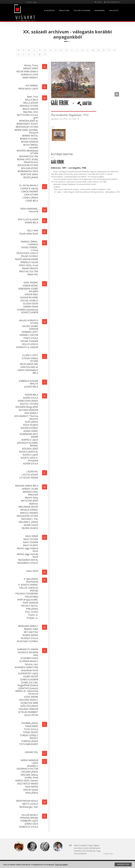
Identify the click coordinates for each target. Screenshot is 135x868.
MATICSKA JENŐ (29, 501)
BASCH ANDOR (30, 109)
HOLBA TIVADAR (29, 341)
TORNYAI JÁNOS (29, 741)
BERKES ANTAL (30, 136)
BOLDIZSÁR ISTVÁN (27, 165)
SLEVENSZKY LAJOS (28, 673)
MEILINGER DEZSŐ (28, 507)
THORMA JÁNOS (29, 723)
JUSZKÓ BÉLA (31, 387)
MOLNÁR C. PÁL (29, 519)
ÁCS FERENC (31, 86)
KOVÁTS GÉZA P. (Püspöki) (29, 459)
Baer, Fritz (32, 97)
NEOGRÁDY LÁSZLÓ (27, 563)
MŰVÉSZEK (49, 10)
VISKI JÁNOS (31, 793)
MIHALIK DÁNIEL (29, 510)
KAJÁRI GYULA (30, 398)
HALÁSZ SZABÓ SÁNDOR (30, 327)
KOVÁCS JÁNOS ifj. (28, 452)
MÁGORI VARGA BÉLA (26, 486)
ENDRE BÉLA (31, 222)
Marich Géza (31, 498)
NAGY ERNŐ (31, 536)
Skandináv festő (29, 670)
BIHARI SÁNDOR (29, 142)
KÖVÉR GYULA (30, 464)
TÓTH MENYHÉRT (28, 744)
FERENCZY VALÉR (29, 262)
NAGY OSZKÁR (30, 542)
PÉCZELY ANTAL (29, 606)
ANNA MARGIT (30, 78)
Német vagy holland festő (27, 550)
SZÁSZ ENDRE (31, 697)
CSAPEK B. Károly (29, 188)
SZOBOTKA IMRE (29, 703)
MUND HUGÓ (30, 525)
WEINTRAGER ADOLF (27, 801)
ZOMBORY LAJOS (29, 821)
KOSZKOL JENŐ (30, 449)
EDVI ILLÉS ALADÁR (27, 219)
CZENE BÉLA (31, 201)
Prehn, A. (33, 615)
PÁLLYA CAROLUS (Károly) (28, 589)
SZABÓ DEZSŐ (30, 676)
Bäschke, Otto (30, 112)
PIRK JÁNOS (32, 609)
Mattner (33, 504)
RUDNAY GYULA (29, 638)
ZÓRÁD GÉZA (31, 824)
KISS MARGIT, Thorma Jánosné (26, 417)
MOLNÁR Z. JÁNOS (28, 522)
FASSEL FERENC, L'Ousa (29, 249)
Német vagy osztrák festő (27, 555)
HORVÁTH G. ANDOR (27, 347)
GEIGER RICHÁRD (29, 297)
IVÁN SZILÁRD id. (29, 367)
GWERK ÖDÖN (30, 307)
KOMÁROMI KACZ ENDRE (28, 435)
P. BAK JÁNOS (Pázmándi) (31, 580)
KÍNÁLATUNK (64, 10)
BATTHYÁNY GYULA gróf (27, 116)
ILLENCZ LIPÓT (30, 355)
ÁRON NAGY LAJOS (28, 89)
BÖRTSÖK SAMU (29, 174)
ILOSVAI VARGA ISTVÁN (29, 360)
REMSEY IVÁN (31, 629)
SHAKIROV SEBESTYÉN (26, 667)
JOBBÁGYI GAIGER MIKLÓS (28, 382)
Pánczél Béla (31, 597)
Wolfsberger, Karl (28, 807)
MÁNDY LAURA (30, 489)
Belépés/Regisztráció (112, 2)
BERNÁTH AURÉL (29, 139)
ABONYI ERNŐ (30, 68)
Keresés (98, 2)
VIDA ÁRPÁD (31, 787)
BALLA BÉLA (31, 100)
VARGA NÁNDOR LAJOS (29, 762)
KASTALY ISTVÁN (29, 404)
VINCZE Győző (30, 790)
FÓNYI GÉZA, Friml (28, 265)
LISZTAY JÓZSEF (29, 475)
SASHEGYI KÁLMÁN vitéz (27, 654)
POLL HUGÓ (31, 612)
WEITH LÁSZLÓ (30, 804)
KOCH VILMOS (30, 425)
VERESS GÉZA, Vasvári (26, 781)
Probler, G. (32, 618)
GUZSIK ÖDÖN (30, 304)
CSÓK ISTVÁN (31, 195)
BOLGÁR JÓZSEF (29, 168)
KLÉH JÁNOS (31, 422)
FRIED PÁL (32, 274)
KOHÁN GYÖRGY (29, 428)
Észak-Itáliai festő (28, 234)
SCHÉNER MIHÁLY (28, 661)
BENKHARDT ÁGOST (27, 124)
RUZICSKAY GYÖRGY (27, 641)
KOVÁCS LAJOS (30, 455)
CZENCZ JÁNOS (30, 198)
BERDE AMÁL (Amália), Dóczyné (26, 131)
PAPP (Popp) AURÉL (27, 600)
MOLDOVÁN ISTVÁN (27, 516)
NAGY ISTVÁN (30, 539)
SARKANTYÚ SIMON (27, 649)
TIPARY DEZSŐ (30, 732)
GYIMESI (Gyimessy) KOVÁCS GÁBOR (27, 311)
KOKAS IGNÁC (30, 431)
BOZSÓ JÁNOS (30, 177)
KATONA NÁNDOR (28, 410)
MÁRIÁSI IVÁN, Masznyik (30, 493)
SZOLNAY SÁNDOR (28, 709)
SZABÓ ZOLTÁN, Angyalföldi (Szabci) (27, 684)
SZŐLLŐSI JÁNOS (29, 706)
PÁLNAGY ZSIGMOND (26, 594)
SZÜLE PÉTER (31, 715)
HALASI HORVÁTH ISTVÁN (28, 322)
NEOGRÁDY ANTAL (28, 560)
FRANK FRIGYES (30, 268)
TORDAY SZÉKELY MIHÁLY (29, 737)
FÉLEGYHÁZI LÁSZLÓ (27, 253)
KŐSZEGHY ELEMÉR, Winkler (27, 444)
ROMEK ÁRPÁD (30, 635)
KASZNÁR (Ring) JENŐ (26, 407)
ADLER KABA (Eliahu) (27, 71)
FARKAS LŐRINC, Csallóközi (29, 243)
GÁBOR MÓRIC (30, 286)
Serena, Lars (31, 664)
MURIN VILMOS (29, 528)
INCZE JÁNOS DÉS (29, 364)
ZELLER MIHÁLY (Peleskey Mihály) (29, 816)
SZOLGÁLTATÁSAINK (82, 10)
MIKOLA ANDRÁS (29, 513)
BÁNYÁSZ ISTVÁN (28, 106)
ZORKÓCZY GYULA (28, 827)
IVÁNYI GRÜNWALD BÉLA (27, 371)
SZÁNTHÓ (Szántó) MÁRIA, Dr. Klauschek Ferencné (26, 691)
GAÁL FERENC (30, 282)
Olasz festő (32, 571)
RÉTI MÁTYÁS (30, 632)
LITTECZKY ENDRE (28, 478)
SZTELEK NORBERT (28, 712)
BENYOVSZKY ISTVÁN (26, 127)
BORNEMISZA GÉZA (27, 171)
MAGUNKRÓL (100, 10)
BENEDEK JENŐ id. (28, 121)
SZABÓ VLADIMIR (29, 679)
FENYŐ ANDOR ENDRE (26, 259)
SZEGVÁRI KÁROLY (28, 700)
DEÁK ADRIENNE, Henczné (29, 210)
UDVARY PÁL (31, 752)
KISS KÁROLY (31, 413)
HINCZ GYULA (30, 338)
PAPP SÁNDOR (30, 603)
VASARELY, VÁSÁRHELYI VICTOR (27, 767)
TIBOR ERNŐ (31, 726)
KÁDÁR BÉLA (31, 395)
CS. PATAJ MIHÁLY (28, 185)
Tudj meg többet (61, 865)
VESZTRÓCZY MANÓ (27, 784)
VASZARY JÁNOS (29, 772)
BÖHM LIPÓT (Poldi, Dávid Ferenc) (27, 161)
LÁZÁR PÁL (32, 472)
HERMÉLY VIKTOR (28, 335)
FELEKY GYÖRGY (29, 256)
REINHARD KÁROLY (28, 626)
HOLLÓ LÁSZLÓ (29, 344)
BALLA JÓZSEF (30, 103)
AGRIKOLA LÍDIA (29, 74)
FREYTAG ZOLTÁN (28, 271)
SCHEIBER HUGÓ (29, 658)
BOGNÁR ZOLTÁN (28, 156)
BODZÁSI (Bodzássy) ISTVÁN (27, 152)
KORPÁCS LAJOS (29, 440)
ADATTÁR (85, 104)
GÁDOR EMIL (31, 294)
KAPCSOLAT (114, 10)
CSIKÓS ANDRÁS (29, 191)
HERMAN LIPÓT (29, 332)
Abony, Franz (31, 65)
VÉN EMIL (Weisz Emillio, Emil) (29, 776)
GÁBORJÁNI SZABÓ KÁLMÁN (28, 290)
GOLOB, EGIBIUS (29, 300)
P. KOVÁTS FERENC (28, 585)
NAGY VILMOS (30, 545)
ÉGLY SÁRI (32, 230)
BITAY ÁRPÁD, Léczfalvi (30, 146)
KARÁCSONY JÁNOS (27, 401)
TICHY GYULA (30, 729)
